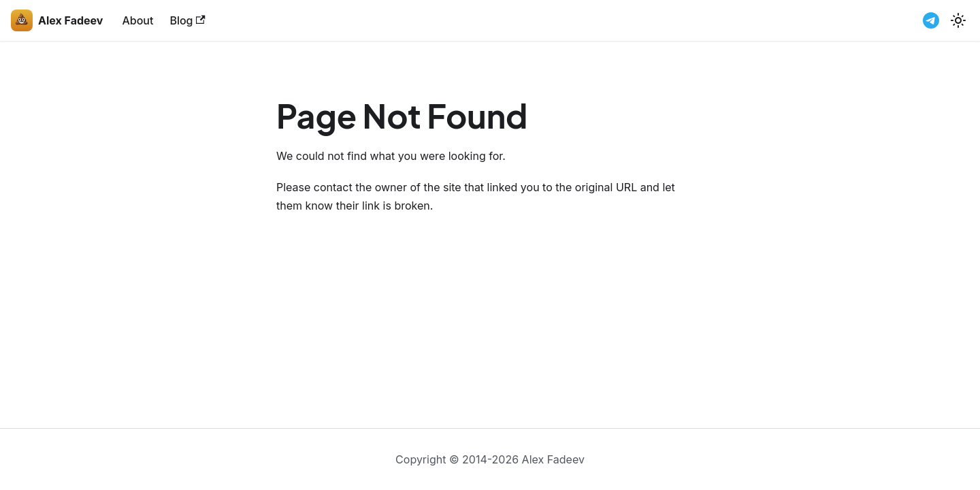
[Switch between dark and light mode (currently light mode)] (958, 20)
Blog (187, 20)
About (137, 20)
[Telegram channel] (931, 20)
